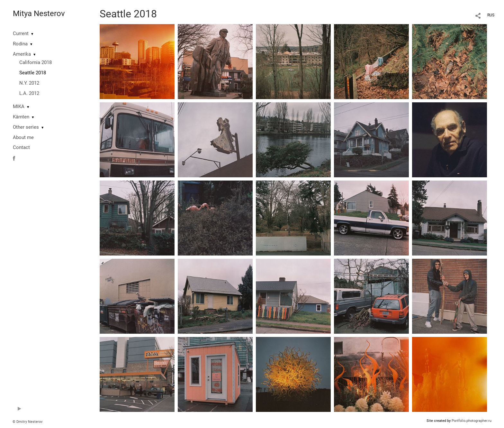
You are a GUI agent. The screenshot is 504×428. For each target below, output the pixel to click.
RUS (491, 15)
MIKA (19, 107)
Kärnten (21, 117)
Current (21, 33)
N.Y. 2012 (29, 83)
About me (23, 137)
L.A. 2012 (29, 93)
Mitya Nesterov (39, 14)
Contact (21, 147)
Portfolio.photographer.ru (472, 421)
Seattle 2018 (33, 73)
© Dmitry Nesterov (27, 422)
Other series (26, 127)
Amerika (22, 54)
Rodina (20, 44)
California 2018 (36, 62)
